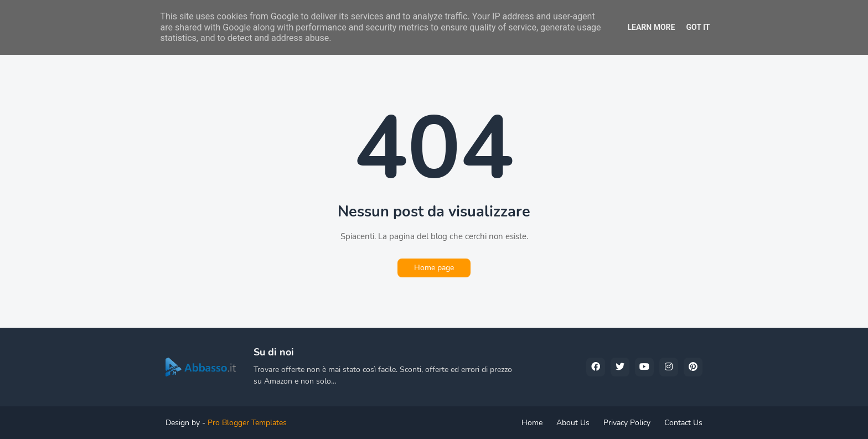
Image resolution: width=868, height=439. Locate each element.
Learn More (651, 27)
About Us (573, 423)
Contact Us (683, 423)
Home (532, 423)
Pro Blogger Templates (247, 423)
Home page (434, 268)
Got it (698, 27)
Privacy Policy (627, 423)
